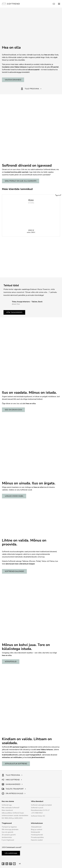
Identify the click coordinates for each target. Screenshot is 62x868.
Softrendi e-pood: (37, 808)
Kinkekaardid (35, 832)
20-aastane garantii (9, 835)
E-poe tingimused (8, 840)
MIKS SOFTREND (12, 780)
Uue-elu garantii (7, 832)
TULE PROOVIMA (31, 89)
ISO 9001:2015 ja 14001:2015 (12, 818)
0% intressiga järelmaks (10, 829)
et (19, 864)
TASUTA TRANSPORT (14, 789)
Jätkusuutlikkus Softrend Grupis (13, 813)
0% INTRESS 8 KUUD (14, 793)
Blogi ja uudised (37, 829)
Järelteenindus (7, 837)
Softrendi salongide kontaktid (41, 805)
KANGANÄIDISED (12, 784)
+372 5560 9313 (37, 813)
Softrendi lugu (7, 805)
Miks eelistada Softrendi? (11, 808)
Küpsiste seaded (37, 840)
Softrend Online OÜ (38, 816)
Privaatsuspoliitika (37, 837)
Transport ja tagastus (9, 827)
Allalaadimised (36, 827)
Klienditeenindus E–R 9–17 (40, 810)
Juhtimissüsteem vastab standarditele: (15, 815)
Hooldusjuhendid (37, 835)
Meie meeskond (7, 810)
